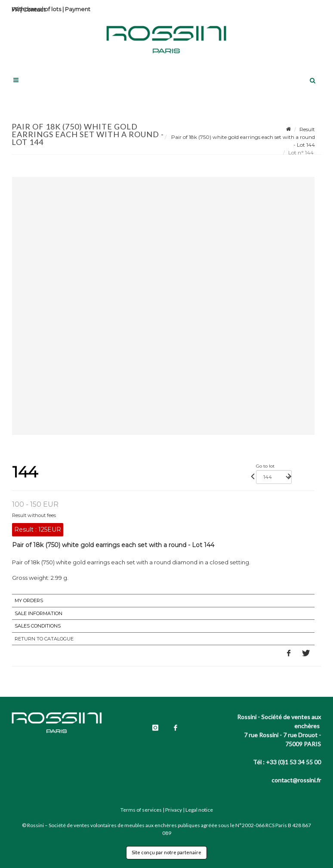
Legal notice (199, 810)
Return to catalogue (44, 639)
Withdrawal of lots (36, 9)
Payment (78, 9)
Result (307, 129)
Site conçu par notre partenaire (166, 852)
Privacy (174, 810)
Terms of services (141, 810)
